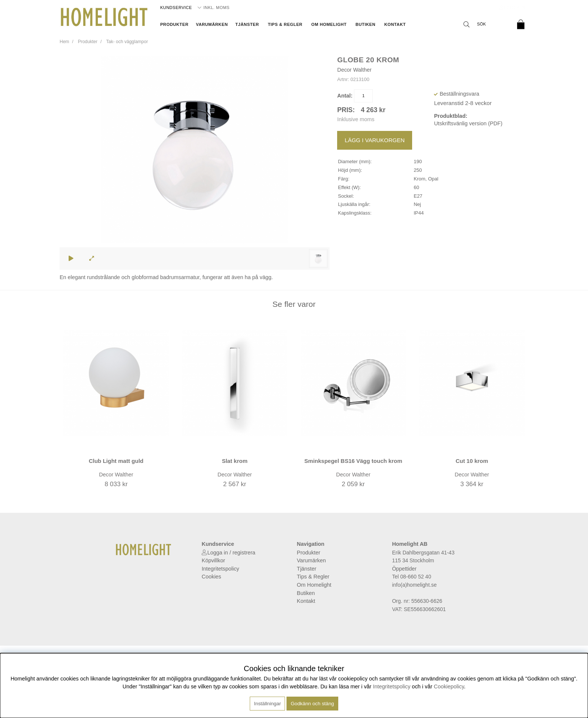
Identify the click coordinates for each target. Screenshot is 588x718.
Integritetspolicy (220, 569)
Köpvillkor (213, 560)
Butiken (365, 24)
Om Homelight (329, 24)
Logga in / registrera (231, 553)
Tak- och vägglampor (127, 42)
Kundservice (176, 8)
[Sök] (485, 24)
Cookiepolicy (449, 686)
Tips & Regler (285, 24)
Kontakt (395, 24)
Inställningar (267, 704)
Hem (64, 42)
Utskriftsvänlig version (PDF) (468, 123)
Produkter (174, 24)
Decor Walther (354, 70)
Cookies (211, 577)
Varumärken (212, 24)
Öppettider (404, 569)
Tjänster (247, 24)
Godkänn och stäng (312, 704)
